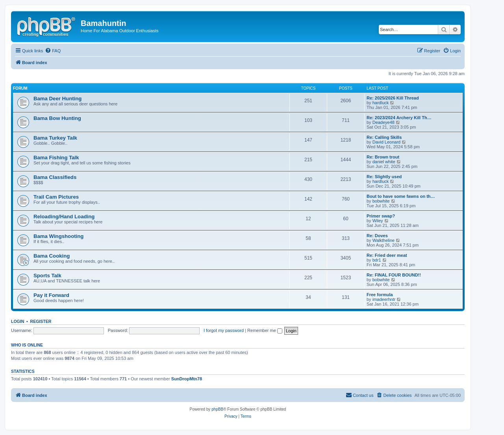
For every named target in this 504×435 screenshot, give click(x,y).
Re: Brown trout (383, 157)
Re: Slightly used (384, 177)
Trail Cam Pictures (56, 197)
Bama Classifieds (55, 177)
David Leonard (387, 142)
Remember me (265, 330)
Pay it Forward (51, 295)
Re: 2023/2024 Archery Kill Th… (399, 118)
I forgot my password (224, 330)
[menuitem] (53, 51)
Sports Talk (47, 276)
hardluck (381, 103)
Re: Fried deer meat (387, 255)
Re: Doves (377, 236)
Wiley (378, 221)
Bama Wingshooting (58, 236)
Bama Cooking (52, 256)
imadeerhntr (384, 299)
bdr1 (377, 260)
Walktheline (384, 240)
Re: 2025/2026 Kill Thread (393, 98)
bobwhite (381, 201)
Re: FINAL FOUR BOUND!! (394, 275)
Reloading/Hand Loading (64, 217)
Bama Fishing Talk (56, 158)
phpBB (217, 409)
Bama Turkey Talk (55, 138)
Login (18, 321)
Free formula (380, 295)
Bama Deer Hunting (57, 99)
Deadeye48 (384, 122)
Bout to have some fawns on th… (401, 196)
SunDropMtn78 (187, 379)
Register (41, 321)
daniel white (384, 162)
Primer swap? (381, 216)
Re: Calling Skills (384, 137)
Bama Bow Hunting (57, 118)
